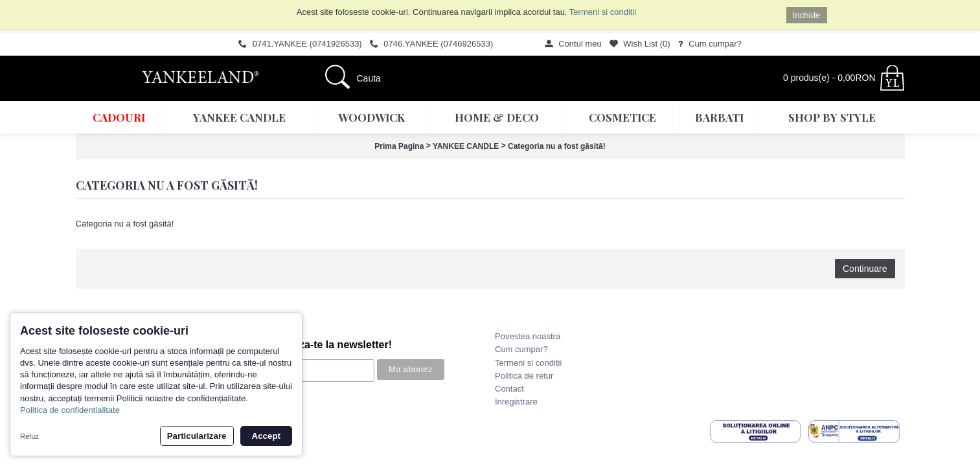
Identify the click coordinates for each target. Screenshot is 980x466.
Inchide (807, 15)
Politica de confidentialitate (70, 410)
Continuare (865, 269)
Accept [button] (266, 436)
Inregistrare (516, 402)
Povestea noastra (528, 336)
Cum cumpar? (521, 349)
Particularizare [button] (197, 436)
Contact (509, 389)
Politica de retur (524, 376)
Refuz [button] (29, 436)
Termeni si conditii (603, 12)
